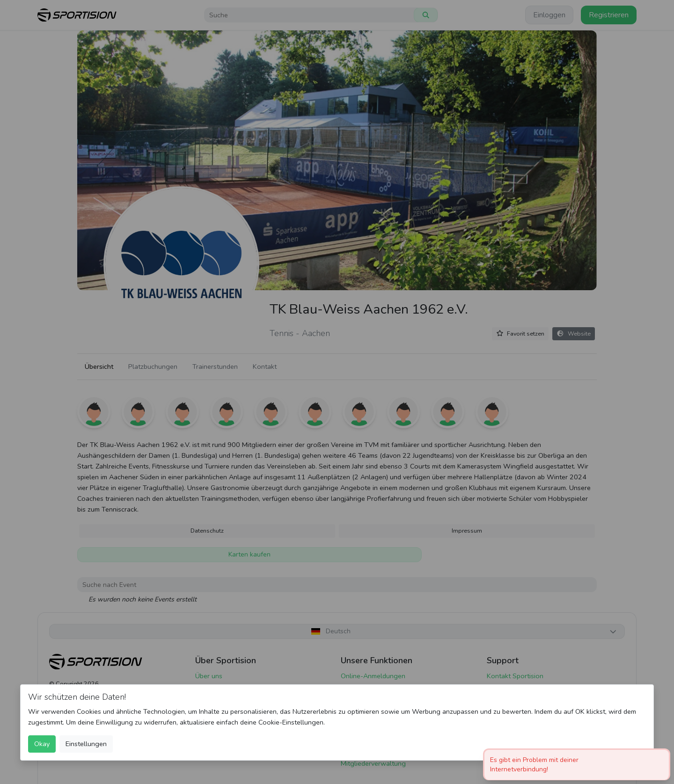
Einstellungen (86, 744)
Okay (42, 744)
